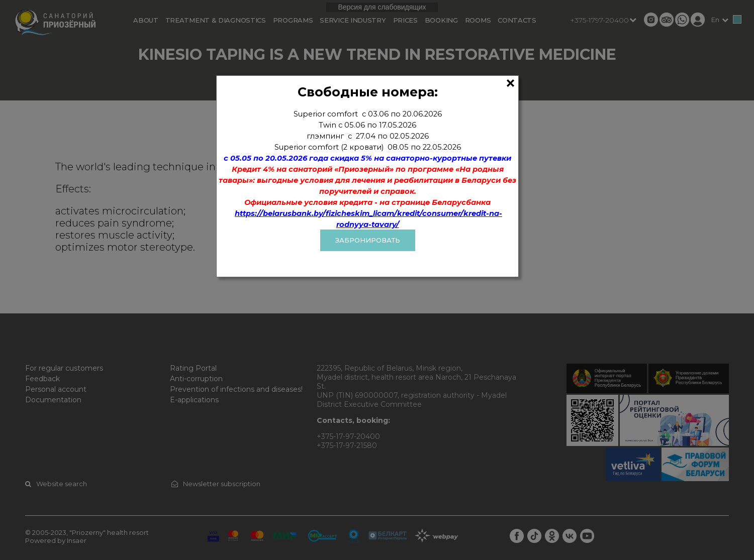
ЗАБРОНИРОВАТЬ (368, 240)
